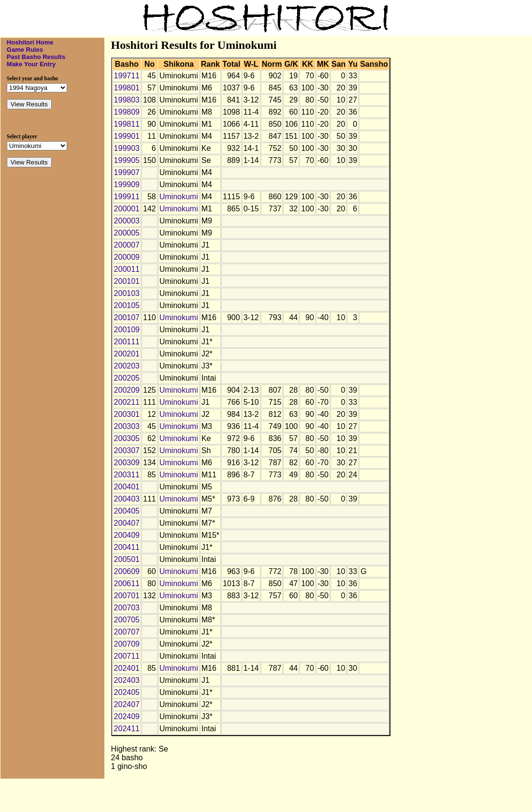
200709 (127, 644)
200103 (127, 293)
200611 (127, 583)
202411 (127, 729)
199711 (127, 76)
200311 (127, 475)
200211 (127, 402)
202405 (127, 692)
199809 (127, 112)
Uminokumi (179, 197)
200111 (127, 342)
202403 (127, 680)
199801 (127, 88)
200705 (127, 620)
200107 (127, 317)
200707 (127, 632)
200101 (127, 281)
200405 (127, 511)
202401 (127, 668)
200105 (127, 305)
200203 (127, 366)
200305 (127, 438)
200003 (127, 221)
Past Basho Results (36, 57)
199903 (127, 148)
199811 (127, 124)
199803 (127, 100)
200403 (127, 499)
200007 (127, 245)
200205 (127, 378)
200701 (127, 596)
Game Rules (25, 50)
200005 (127, 233)
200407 (127, 523)
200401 (127, 487)
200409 (127, 535)
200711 (127, 656)
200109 (127, 330)
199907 (127, 172)
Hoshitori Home (30, 42)
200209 (127, 390)
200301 (127, 414)
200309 (127, 463)
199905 (127, 160)
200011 (127, 269)
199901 (127, 136)
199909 (127, 185)
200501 (127, 559)
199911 (127, 197)
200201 (127, 354)
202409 (127, 716)
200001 (127, 209)
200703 (127, 608)
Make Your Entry (31, 64)
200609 (127, 571)
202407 (127, 704)
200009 (127, 257)
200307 (127, 450)
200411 (127, 547)
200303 (127, 426)
